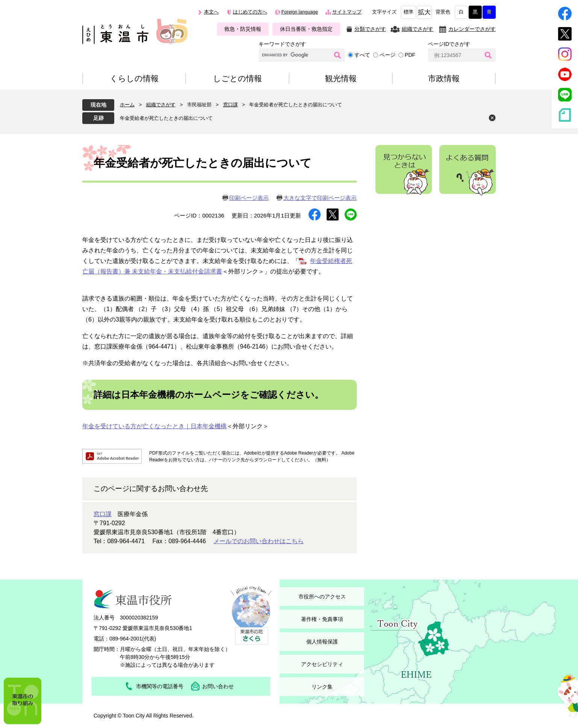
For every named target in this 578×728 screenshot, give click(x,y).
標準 (409, 12)
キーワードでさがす (282, 44)
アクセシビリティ (322, 664)
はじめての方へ (250, 12)
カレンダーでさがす (472, 29)
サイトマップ (347, 12)
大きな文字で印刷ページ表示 (320, 198)
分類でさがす (370, 29)
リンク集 (322, 687)
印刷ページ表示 (249, 198)
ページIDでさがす (449, 44)
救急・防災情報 (243, 29)
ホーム (127, 105)
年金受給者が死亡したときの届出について (166, 118)
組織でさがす (418, 29)
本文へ (211, 12)
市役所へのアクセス (322, 597)
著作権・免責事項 (322, 619)
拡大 (424, 12)
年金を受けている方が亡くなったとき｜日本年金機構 (154, 426)
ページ (387, 55)
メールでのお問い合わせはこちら (259, 541)
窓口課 (231, 105)
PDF (410, 55)
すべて (362, 55)
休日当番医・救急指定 (306, 29)
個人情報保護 (322, 642)
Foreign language (300, 12)
